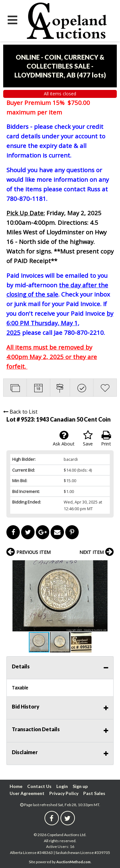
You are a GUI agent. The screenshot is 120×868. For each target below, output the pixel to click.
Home (16, 786)
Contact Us (39, 786)
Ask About (64, 438)
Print (106, 438)
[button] (108, 566)
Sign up (80, 786)
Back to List (20, 412)
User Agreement (27, 793)
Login (62, 786)
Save (88, 438)
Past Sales (94, 793)
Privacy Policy (64, 793)
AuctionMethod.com (73, 862)
